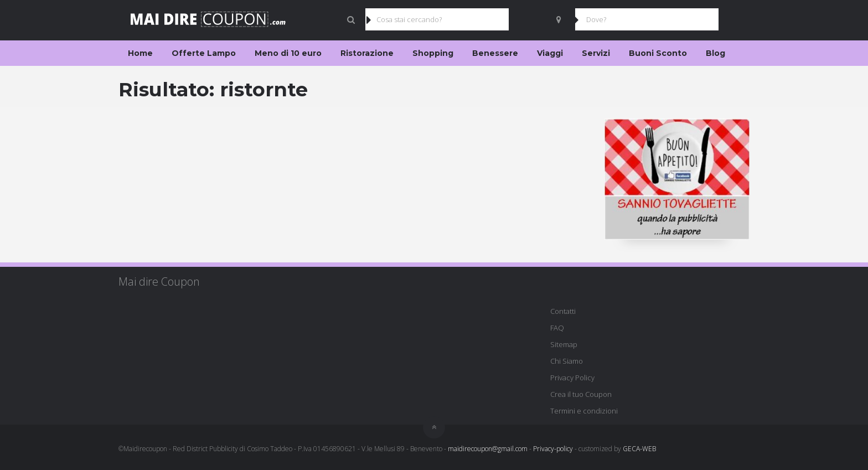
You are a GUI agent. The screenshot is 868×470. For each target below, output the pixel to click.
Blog (715, 53)
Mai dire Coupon (159, 282)
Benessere (495, 53)
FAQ (557, 328)
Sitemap (564, 344)
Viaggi (550, 53)
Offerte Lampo (204, 53)
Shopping (433, 53)
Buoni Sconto (658, 53)
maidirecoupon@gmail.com (488, 449)
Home (140, 53)
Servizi (596, 53)
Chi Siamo (567, 361)
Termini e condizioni (584, 411)
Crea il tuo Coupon (581, 394)
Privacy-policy (553, 449)
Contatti (563, 311)
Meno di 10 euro (288, 53)
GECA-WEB (639, 449)
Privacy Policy (572, 378)
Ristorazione (367, 53)
